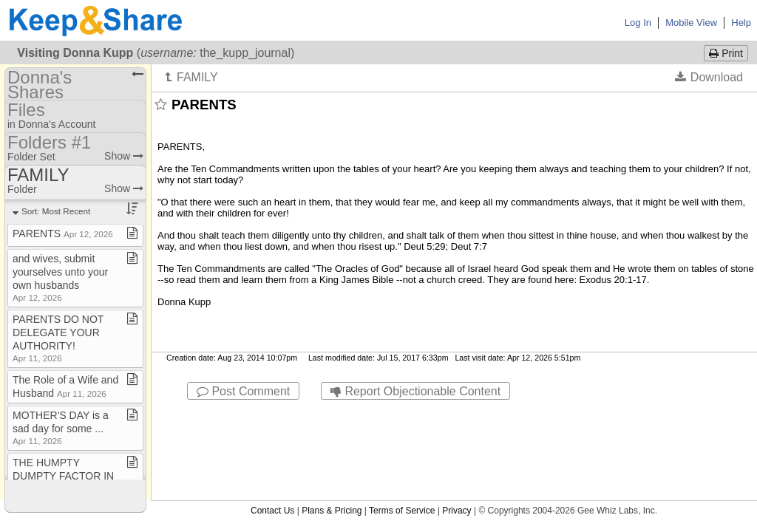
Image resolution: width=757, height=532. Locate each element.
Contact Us (272, 413)
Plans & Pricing (332, 413)
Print (726, 53)
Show (124, 156)
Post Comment (243, 391)
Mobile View (691, 23)
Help (741, 23)
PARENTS (63, 233)
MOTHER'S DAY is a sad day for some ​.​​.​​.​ (61, 427)
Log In (638, 23)
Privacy (456, 413)
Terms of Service (402, 413)
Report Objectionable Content (415, 391)
